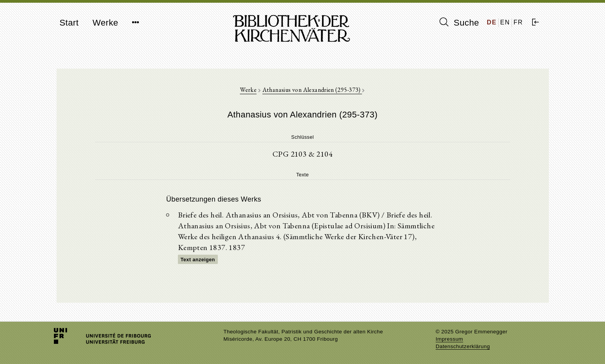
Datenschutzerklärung (463, 346)
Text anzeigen (198, 260)
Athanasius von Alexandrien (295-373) (312, 90)
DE (492, 22)
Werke (105, 23)
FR (518, 22)
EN (505, 22)
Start (69, 23)
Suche (459, 22)
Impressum (449, 339)
